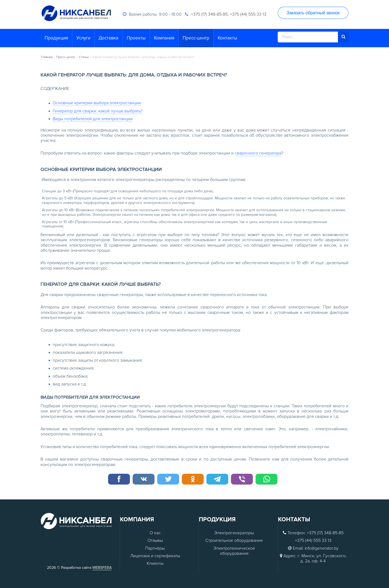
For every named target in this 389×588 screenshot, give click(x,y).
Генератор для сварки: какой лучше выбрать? (98, 111)
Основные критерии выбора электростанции (97, 103)
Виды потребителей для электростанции (93, 119)
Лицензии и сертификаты (155, 556)
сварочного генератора (258, 153)
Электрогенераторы (234, 533)
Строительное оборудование (234, 541)
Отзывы (155, 541)
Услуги (83, 38)
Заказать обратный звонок (313, 13)
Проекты (136, 38)
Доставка (108, 38)
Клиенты (155, 564)
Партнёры (155, 548)
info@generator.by (322, 548)
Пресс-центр (196, 38)
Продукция (56, 38)
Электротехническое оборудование (234, 551)
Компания (164, 38)
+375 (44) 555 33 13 (248, 14)
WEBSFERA (102, 568)
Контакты (227, 38)
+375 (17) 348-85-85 (209, 14)
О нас (155, 533)
